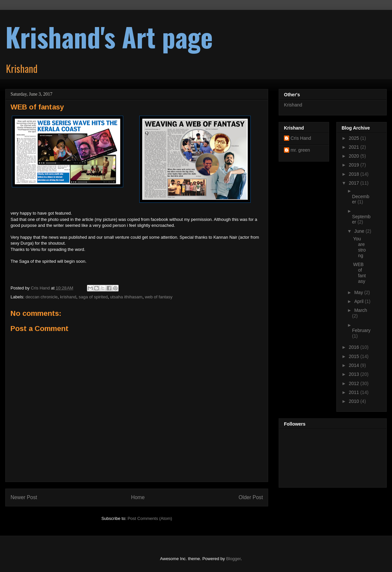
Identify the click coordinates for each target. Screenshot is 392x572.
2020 (355, 156)
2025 (355, 138)
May (359, 292)
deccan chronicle (42, 297)
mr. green (300, 150)
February (361, 330)
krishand (68, 297)
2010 (355, 401)
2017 (355, 183)
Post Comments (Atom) (150, 518)
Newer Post (24, 497)
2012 (355, 383)
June (360, 231)
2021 (355, 147)
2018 (355, 174)
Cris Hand (301, 138)
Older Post (251, 497)
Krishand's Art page (109, 37)
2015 (355, 356)
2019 (355, 165)
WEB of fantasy (359, 273)
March (361, 310)
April (359, 301)
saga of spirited (93, 297)
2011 (355, 392)
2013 (355, 374)
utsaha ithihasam (126, 297)
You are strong (359, 247)
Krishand (293, 105)
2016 (355, 347)
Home (138, 497)
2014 (355, 365)
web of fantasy (159, 297)
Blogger (233, 559)
